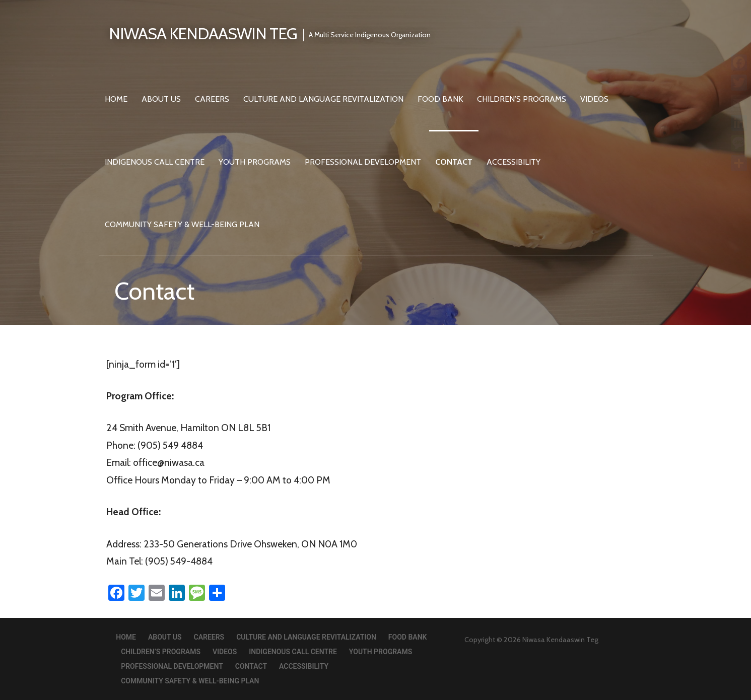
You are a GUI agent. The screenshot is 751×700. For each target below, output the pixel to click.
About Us (161, 99)
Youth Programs (255, 162)
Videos (594, 99)
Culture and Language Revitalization (323, 99)
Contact (454, 162)
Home (116, 99)
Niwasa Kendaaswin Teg (203, 33)
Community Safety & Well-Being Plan (182, 224)
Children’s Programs (522, 99)
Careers (212, 99)
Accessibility (514, 162)
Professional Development (363, 162)
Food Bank (440, 99)
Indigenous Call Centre (155, 162)
